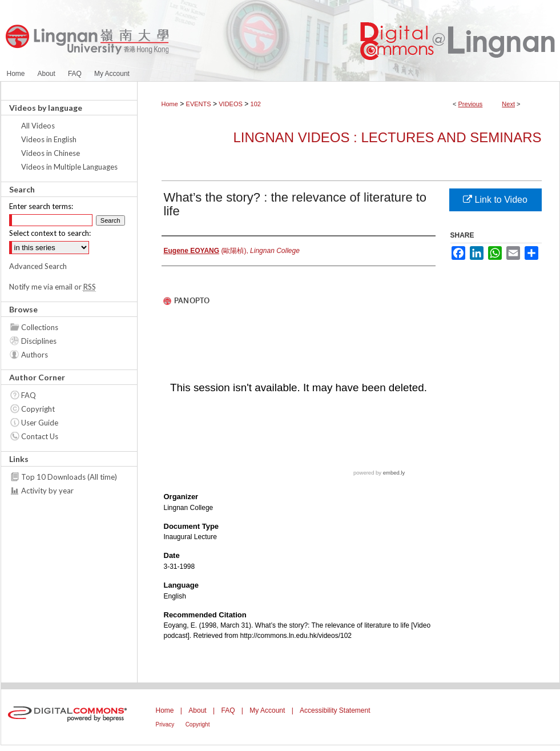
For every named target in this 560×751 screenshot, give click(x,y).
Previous (471, 104)
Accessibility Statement (335, 710)
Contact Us (40, 436)
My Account (267, 710)
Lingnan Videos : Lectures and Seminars (387, 137)
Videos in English (49, 139)
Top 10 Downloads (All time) (69, 477)
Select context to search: (50, 233)
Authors (35, 355)
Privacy (165, 724)
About (197, 710)
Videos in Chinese (51, 153)
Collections (40, 327)
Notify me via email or (53, 287)
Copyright (38, 409)
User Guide (40, 423)
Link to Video (495, 200)
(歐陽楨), (232, 251)
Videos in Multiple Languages (69, 167)
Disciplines (39, 341)
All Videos (38, 126)
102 (256, 104)
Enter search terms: (41, 206)
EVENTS (199, 104)
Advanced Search (38, 266)
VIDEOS (231, 104)
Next (508, 104)
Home (170, 104)
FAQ (29, 395)
